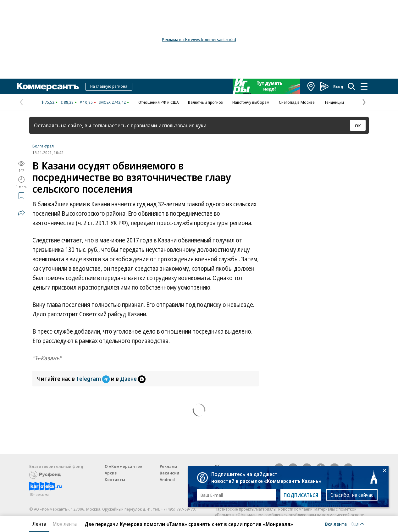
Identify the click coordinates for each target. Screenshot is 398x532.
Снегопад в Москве (297, 102)
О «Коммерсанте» (124, 466)
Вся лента (336, 524)
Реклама (169, 466)
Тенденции (334, 102)
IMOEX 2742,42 (112, 102)
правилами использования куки (169, 125)
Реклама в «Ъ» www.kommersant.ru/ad (199, 39)
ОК (358, 125)
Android (167, 479)
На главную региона (109, 86)
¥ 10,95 (86, 102)
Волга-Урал (43, 146)
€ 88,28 (67, 102)
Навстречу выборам (251, 102)
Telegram (94, 379)
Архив (111, 473)
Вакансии (169, 473)
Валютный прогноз (205, 102)
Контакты (115, 479)
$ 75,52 (48, 102)
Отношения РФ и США (158, 102)
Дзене (133, 379)
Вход (338, 86)
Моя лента (65, 524)
